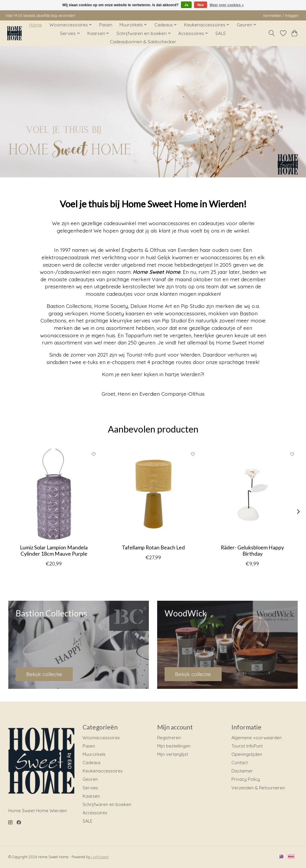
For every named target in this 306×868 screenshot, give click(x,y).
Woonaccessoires (101, 738)
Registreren (169, 738)
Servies (90, 788)
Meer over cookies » (227, 5)
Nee (201, 5)
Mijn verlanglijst (173, 754)
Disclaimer (242, 771)
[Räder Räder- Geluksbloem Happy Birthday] (252, 494)
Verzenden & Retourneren (258, 788)
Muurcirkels (94, 754)
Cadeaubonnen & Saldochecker (143, 42)
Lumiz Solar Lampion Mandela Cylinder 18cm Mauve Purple (54, 551)
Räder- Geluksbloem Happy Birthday (252, 551)
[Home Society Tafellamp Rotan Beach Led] (153, 494)
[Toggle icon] (271, 33)
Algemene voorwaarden (257, 738)
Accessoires (95, 813)
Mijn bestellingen (174, 746)
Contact (240, 763)
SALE (221, 33)
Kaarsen (91, 796)
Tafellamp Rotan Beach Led (153, 547)
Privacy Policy (246, 779)
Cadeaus (92, 763)
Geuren (90, 779)
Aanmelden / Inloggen (281, 16)
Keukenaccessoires (103, 771)
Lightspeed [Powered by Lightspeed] (100, 857)
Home (36, 25)
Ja (186, 5)
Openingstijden (247, 754)
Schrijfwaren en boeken (107, 804)
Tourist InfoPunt (247, 746)
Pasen (106, 25)
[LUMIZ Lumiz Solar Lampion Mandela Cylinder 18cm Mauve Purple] (54, 494)
